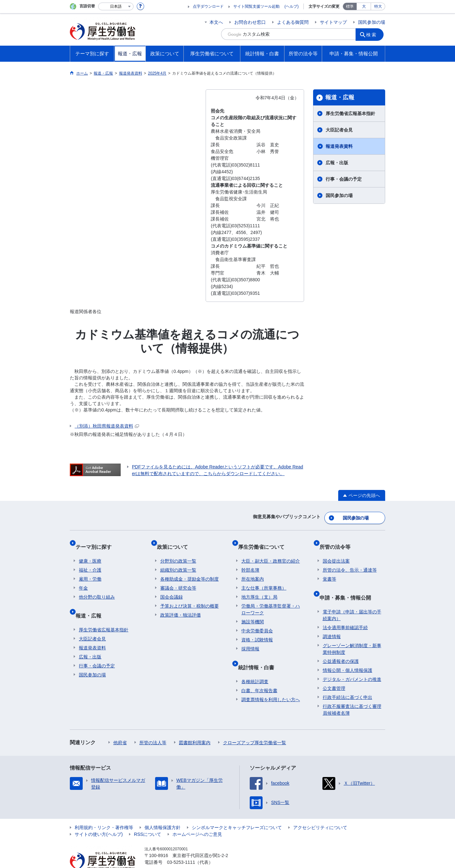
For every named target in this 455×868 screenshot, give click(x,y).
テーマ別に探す (97, 541)
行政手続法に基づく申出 (348, 681)
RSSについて (148, 818)
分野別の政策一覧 (178, 551)
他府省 (120, 726)
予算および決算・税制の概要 (190, 596)
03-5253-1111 (181, 845)
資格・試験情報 (257, 630)
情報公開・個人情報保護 (348, 654)
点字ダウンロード (208, 6)
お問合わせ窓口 (250, 22)
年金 (83, 578)
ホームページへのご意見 (197, 818)
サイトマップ (333, 22)
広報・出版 (337, 163)
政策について (176, 541)
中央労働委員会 (257, 621)
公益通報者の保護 (341, 645)
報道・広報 (340, 97)
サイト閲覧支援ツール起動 (256, 6)
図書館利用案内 (195, 726)
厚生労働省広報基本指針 (350, 113)
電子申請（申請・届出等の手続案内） (352, 598)
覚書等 (330, 569)
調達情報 (332, 620)
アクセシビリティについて (320, 811)
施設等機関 (253, 612)
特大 (378, 6)
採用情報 (250, 639)
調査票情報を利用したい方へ (271, 683)
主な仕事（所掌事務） (264, 578)
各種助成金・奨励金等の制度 (190, 569)
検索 (374, 34)
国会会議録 (172, 587)
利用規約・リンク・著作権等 (104, 811)
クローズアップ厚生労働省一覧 (255, 726)
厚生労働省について (265, 541)
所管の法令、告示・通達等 (350, 560)
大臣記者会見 (339, 130)
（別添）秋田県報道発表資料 (107, 426)
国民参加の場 (372, 22)
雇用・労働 (90, 569)
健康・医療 (90, 551)
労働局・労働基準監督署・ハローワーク (271, 600)
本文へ (216, 22)
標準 (350, 6)
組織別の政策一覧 (178, 560)
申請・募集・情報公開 (348, 584)
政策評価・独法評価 (181, 605)
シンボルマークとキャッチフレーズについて (237, 811)
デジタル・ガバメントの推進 (352, 663)
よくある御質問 (293, 22)
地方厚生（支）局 (259, 587)
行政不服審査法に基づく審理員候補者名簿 (352, 693)
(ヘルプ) (292, 6)
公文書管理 (334, 672)
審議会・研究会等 (178, 578)
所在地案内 (253, 569)
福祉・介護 (90, 560)
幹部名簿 (250, 560)
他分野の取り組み (97, 587)
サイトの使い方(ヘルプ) (99, 818)
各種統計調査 (255, 665)
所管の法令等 (338, 541)
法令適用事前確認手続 (345, 611)
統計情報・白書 (259, 654)
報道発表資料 (339, 146)
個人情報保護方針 (162, 811)
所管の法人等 (153, 726)
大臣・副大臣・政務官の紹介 (271, 551)
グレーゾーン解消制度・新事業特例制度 (352, 632)
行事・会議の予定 (344, 179)
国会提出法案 (336, 551)
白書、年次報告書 (259, 674)
